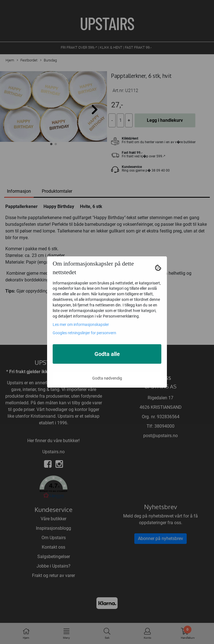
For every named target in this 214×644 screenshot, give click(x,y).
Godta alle (107, 354)
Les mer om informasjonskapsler (81, 325)
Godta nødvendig (107, 378)
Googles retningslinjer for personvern (84, 333)
